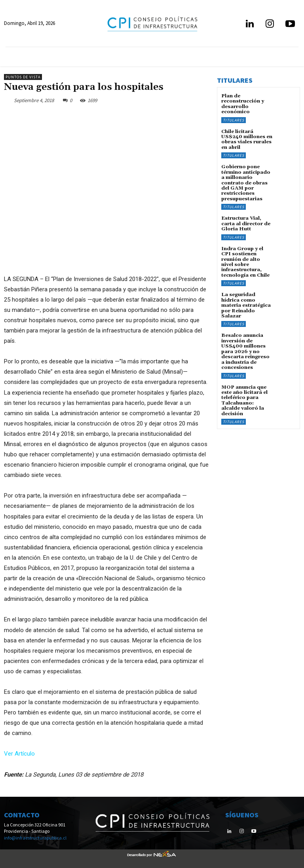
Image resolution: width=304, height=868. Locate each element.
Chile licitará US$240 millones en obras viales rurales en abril (246, 139)
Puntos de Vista (23, 77)
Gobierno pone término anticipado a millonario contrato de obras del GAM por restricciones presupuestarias (246, 182)
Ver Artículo (19, 754)
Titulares (234, 120)
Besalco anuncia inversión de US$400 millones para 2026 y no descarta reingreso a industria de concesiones (245, 348)
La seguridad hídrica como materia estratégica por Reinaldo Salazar (246, 303)
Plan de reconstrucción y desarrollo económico (243, 104)
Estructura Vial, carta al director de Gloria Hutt (245, 222)
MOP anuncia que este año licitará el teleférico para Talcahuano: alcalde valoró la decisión (244, 397)
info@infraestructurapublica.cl (35, 838)
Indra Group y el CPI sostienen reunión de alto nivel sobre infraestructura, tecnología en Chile (245, 260)
